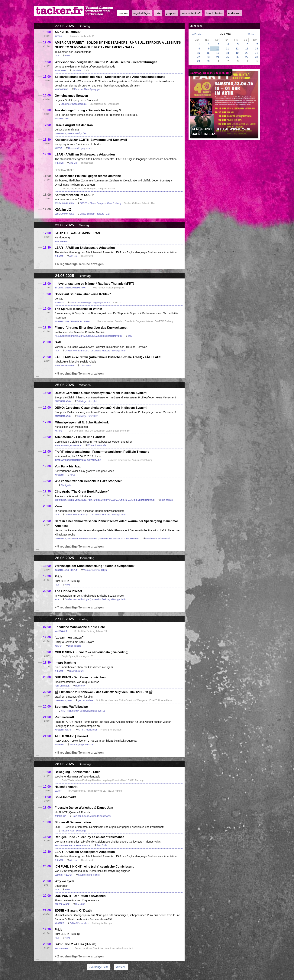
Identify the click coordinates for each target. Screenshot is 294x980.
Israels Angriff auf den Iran (74, 125)
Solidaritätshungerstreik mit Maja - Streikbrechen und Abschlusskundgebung (110, 77)
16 (208, 53)
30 (208, 61)
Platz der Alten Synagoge (87, 89)
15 (199, 53)
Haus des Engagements (80, 148)
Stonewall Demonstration (73, 822)
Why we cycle (65, 881)
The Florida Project (68, 591)
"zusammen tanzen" (69, 638)
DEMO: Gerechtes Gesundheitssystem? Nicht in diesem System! (101, 393)
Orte (158, 13)
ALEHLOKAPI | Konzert (71, 736)
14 (257, 49)
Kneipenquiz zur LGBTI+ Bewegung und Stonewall (91, 140)
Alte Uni (74, 163)
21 (257, 53)
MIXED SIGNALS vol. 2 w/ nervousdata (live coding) (92, 652)
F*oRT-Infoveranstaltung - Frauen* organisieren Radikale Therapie (102, 452)
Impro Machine (65, 663)
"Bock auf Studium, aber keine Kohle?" (83, 294)
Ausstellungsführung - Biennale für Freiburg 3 (88, 110)
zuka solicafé (167, 500)
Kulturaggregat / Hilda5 (81, 745)
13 (247, 49)
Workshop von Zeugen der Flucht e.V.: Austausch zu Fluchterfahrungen (106, 62)
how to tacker (214, 13)
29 (199, 61)
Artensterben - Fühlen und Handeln (80, 437)
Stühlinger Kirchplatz (87, 401)
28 (257, 57)
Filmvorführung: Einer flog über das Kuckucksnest (91, 328)
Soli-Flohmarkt (65, 797)
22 (199, 57)
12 (237, 49)
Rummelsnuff (64, 717)
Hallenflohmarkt (66, 787)
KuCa (73, 475)
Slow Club (102, 845)
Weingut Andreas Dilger (95, 570)
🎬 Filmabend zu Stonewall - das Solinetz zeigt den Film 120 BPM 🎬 (104, 692)
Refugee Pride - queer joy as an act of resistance (90, 837)
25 (228, 57)
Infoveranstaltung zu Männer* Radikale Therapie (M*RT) (94, 284)
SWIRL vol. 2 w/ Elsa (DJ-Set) (76, 944)
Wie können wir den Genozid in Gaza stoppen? (88, 481)
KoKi (67, 56)
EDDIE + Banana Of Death (73, 911)
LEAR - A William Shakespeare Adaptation (85, 154)
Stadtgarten (66, 485)
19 (237, 53)
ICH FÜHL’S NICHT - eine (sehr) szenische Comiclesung (95, 867)
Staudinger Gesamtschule (74, 104)
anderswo (234, 13)
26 (237, 57)
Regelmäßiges (142, 13)
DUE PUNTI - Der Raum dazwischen (80, 677)
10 (218, 49)
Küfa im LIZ (63, 210)
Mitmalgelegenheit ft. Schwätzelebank (82, 422)
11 (228, 49)
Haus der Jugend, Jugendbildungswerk (91, 816)
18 (228, 53)
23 (208, 57)
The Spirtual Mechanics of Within (78, 309)
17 (218, 53)
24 (218, 57)
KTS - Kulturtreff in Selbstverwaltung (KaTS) (83, 711)
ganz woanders (85, 700)
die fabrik (77, 71)
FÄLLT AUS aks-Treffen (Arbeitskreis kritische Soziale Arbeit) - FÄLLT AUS (108, 357)
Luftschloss (85, 366)
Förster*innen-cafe (97, 445)
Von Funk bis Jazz (68, 466)
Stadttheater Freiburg (89, 875)
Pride (59, 576)
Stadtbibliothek (77, 671)
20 (247, 53)
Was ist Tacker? (191, 13)
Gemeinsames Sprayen (71, 96)
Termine (123, 13)
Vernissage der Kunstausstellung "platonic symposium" (95, 566)
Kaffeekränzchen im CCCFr (74, 195)
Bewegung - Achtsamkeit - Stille (78, 772)
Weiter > (121, 967)
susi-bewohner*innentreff (158, 539)
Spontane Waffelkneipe (71, 707)
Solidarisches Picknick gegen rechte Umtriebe (88, 176)
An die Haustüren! (68, 32)
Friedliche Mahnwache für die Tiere (80, 627)
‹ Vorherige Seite (99, 967)
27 (247, 57)
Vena (58, 506)
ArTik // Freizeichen (88, 730)
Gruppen (171, 13)
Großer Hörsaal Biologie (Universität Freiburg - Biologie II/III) (95, 351)
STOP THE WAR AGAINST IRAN (78, 233)
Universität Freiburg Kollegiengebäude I (90, 303)
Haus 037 (80, 686)
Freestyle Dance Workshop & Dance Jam (84, 808)
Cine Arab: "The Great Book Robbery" (82, 492)
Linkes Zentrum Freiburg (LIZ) (95, 214)
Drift (58, 342)
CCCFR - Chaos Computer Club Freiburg (100, 203)
